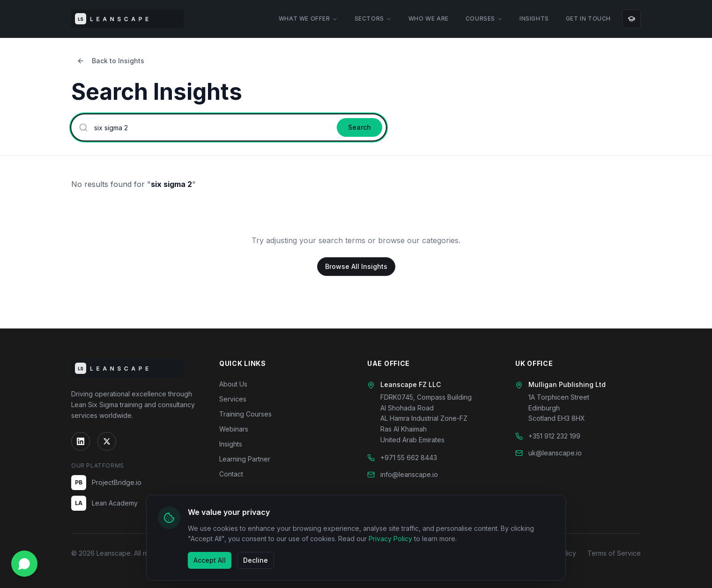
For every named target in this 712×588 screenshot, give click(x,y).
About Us (233, 384)
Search (360, 127)
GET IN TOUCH (588, 19)
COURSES (484, 19)
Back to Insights (111, 61)
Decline (256, 560)
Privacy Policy (390, 539)
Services (233, 399)
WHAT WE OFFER (308, 19)
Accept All (210, 560)
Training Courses (245, 414)
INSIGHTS (534, 19)
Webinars (234, 429)
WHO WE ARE (429, 19)
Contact (231, 474)
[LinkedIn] (81, 441)
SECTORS (373, 19)
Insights (231, 444)
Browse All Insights (356, 266)
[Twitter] (107, 441)
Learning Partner (245, 459)
